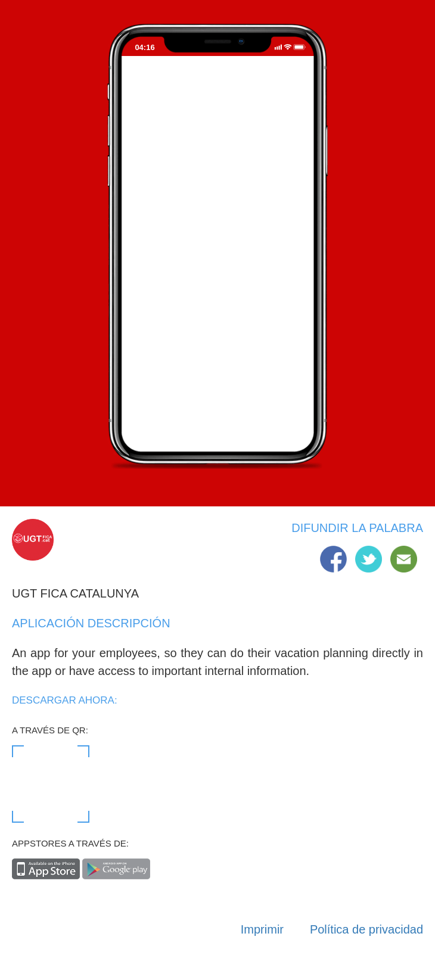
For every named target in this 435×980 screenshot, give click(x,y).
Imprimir (262, 929)
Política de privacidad (366, 929)
